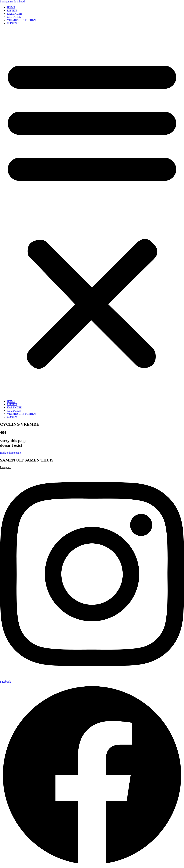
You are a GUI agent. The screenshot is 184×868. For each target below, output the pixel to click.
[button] (92, 212)
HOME (11, 7)
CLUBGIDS (14, 17)
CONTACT (13, 23)
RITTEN (12, 11)
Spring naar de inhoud (12, 1)
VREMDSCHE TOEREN (21, 20)
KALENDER (14, 14)
